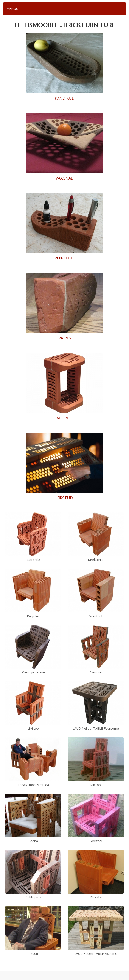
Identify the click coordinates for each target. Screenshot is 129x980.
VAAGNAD (65, 178)
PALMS (65, 338)
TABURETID (65, 418)
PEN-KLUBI (64, 258)
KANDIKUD (65, 98)
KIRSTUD (65, 498)
